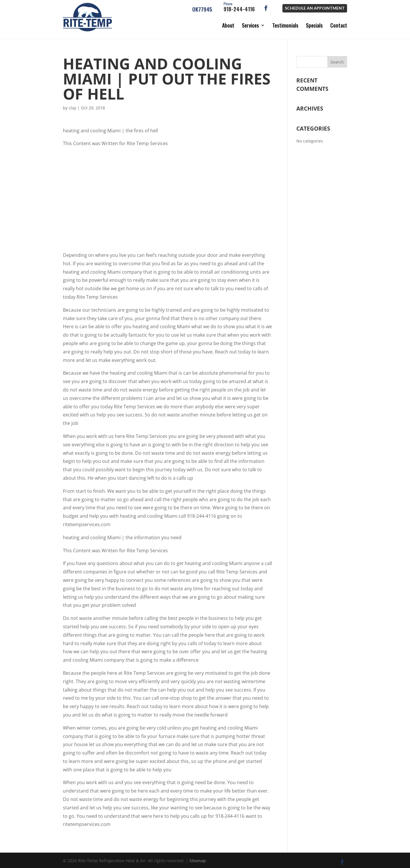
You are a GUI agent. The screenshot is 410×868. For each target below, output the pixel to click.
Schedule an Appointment (315, 8)
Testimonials (285, 25)
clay (72, 105)
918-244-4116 (239, 7)
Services (250, 25)
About (228, 25)
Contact (339, 25)
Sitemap (198, 858)
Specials (314, 25)
